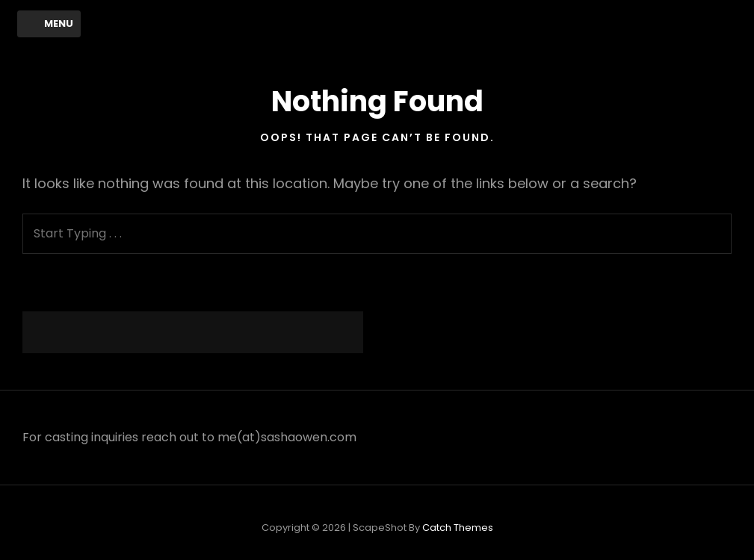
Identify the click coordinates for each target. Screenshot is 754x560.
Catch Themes (458, 528)
